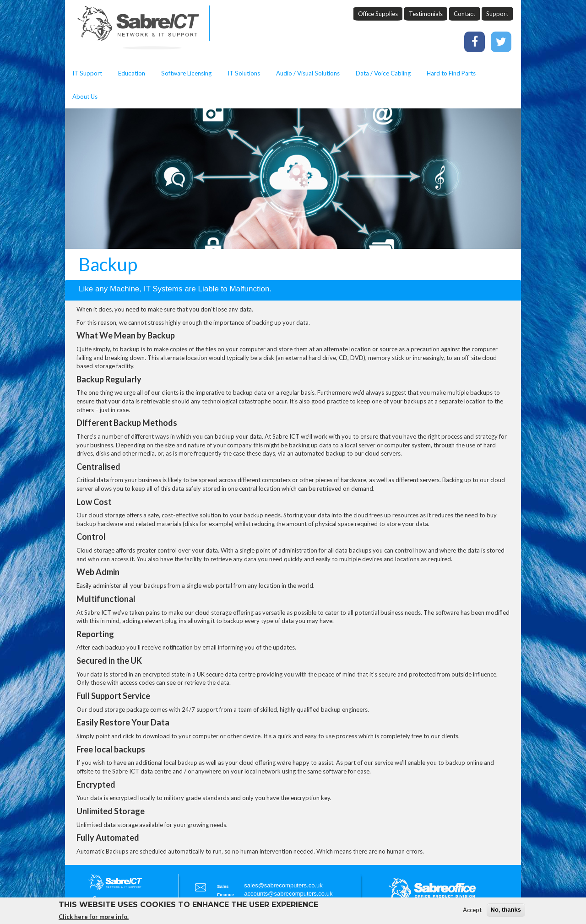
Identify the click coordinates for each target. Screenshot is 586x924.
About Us (85, 97)
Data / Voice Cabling (383, 73)
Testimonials (426, 14)
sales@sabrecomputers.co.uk (283, 885)
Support (497, 14)
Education (132, 73)
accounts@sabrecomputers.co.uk (288, 894)
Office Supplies (378, 14)
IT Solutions (244, 73)
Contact (464, 14)
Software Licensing (186, 73)
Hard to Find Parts (451, 73)
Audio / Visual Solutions (308, 73)
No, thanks (506, 912)
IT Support (87, 73)
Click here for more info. (94, 919)
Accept (472, 912)
